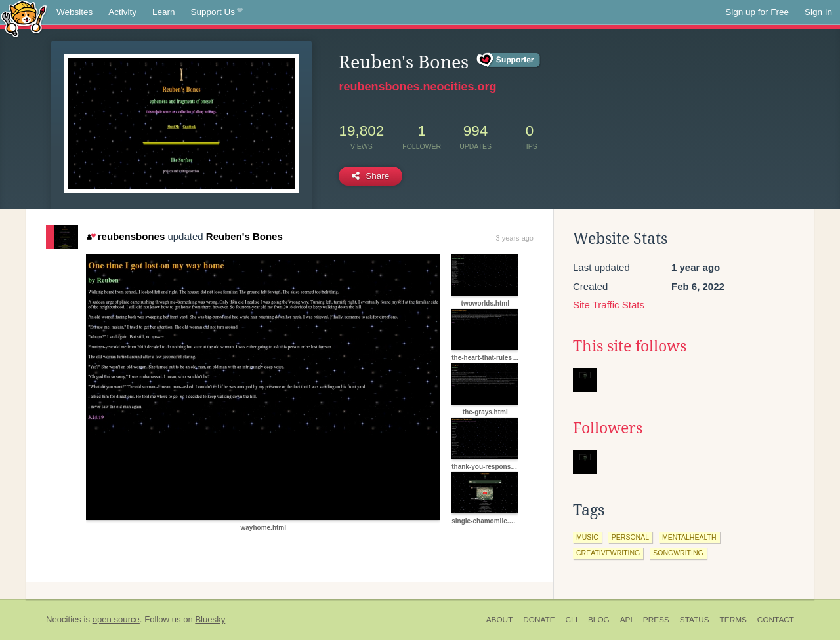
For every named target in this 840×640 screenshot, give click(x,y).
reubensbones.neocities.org (417, 87)
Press (656, 620)
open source (116, 619)
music (587, 537)
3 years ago (515, 238)
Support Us (217, 12)
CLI (572, 620)
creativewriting (608, 553)
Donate (539, 620)
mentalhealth (689, 537)
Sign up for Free (757, 12)
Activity (122, 12)
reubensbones (126, 236)
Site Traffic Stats (609, 305)
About (500, 620)
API (626, 620)
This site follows (630, 346)
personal (630, 537)
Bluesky (210, 619)
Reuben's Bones (244, 236)
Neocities (64, 619)
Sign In (818, 12)
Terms (733, 620)
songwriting (678, 553)
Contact (776, 620)
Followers (608, 428)
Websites (74, 12)
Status (695, 620)
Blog (599, 620)
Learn (164, 12)
